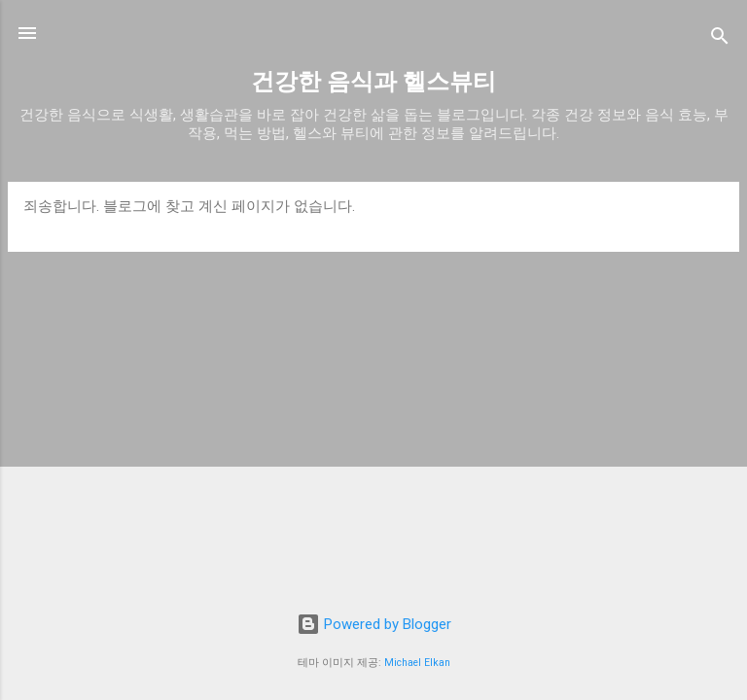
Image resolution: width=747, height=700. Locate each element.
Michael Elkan (417, 663)
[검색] (720, 39)
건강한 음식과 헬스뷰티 (373, 82)
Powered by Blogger (374, 624)
